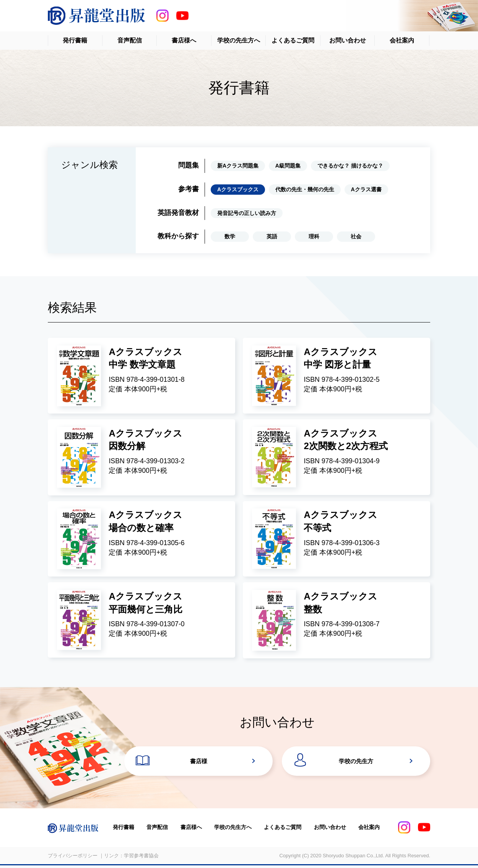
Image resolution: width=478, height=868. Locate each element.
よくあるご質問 (293, 40)
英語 (272, 236)
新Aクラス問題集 (238, 166)
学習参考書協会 (141, 858)
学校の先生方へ (239, 40)
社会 (356, 236)
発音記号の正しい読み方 (247, 213)
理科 (314, 236)
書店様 (199, 763)
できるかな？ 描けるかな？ (350, 166)
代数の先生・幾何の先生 (305, 189)
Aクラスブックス (238, 189)
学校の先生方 (356, 763)
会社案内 (402, 40)
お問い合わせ (348, 40)
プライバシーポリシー (73, 858)
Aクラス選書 (366, 189)
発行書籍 (75, 40)
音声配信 (130, 40)
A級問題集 (288, 166)
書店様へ (184, 40)
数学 (230, 236)
